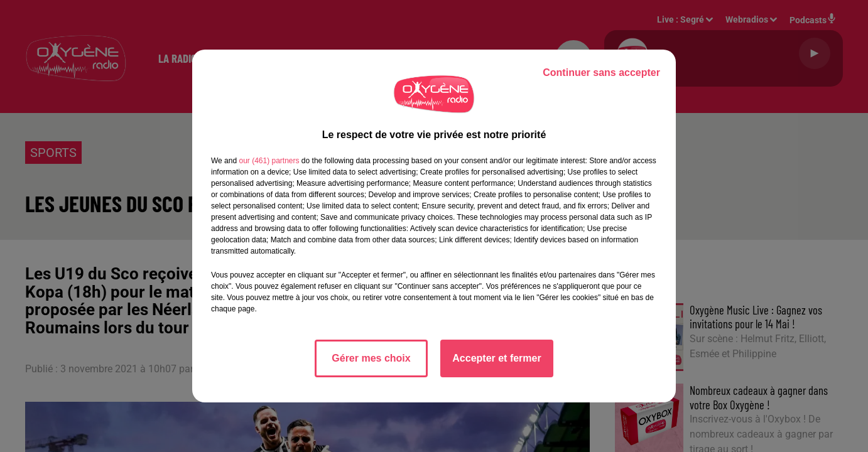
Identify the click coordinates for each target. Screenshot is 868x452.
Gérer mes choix (371, 358)
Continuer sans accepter (601, 73)
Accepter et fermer (496, 358)
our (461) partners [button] (269, 161)
